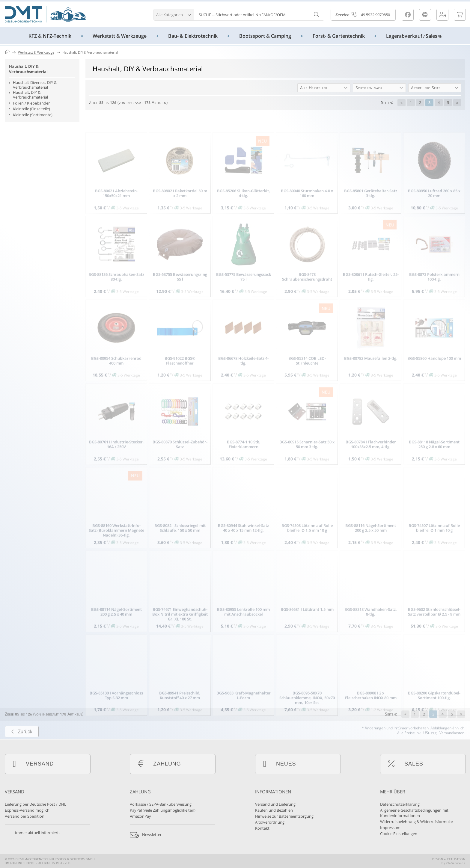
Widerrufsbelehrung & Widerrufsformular (417, 822)
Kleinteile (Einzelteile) (31, 109)
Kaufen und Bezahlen (274, 810)
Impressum (390, 828)
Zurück (22, 754)
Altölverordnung (270, 822)
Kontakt (262, 828)
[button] (174, 14)
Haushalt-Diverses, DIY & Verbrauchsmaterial (35, 85)
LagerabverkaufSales (414, 36)
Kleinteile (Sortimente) (33, 115)
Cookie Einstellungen (399, 834)
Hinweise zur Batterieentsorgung (284, 816)
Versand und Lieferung (275, 804)
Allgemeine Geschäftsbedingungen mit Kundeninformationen (414, 813)
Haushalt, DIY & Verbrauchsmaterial (28, 69)
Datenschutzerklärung (400, 804)
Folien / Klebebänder (31, 103)
